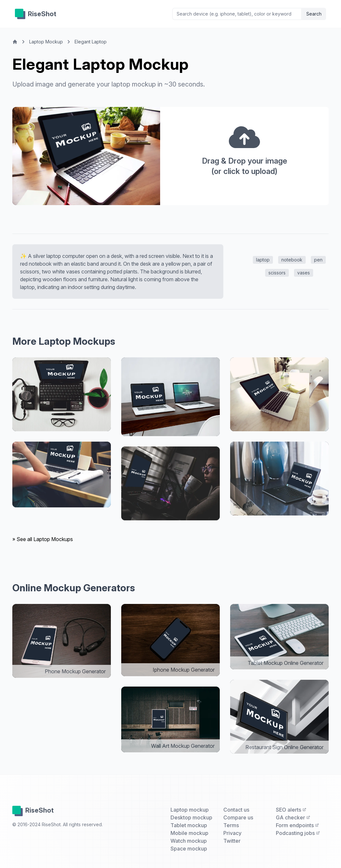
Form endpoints (297, 825)
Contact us (236, 810)
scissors (277, 273)
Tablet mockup (189, 825)
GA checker (293, 817)
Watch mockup (189, 841)
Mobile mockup (189, 833)
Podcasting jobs (298, 833)
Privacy (232, 833)
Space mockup (189, 849)
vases (304, 273)
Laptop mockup (190, 810)
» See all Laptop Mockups (43, 539)
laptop (263, 260)
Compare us (238, 817)
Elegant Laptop (91, 42)
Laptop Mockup (46, 42)
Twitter (232, 841)
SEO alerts (291, 810)
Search (314, 14)
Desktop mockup (191, 817)
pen (318, 260)
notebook (292, 260)
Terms (231, 825)
